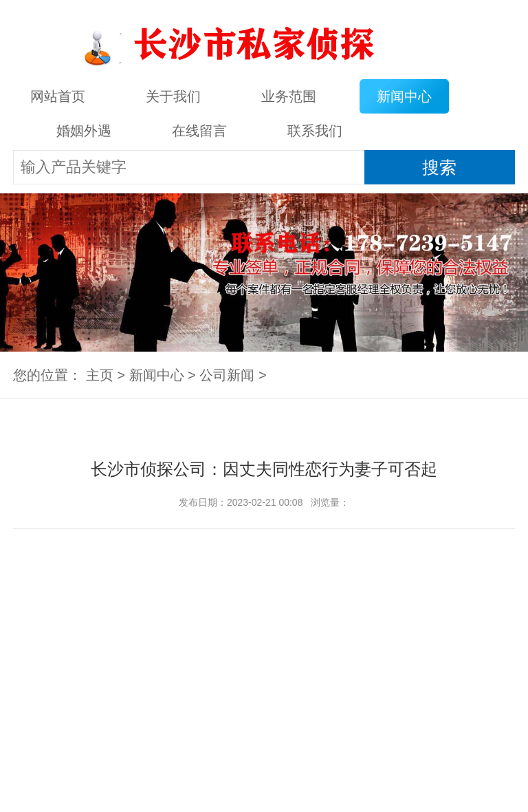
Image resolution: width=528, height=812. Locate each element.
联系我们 (315, 131)
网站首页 (58, 96)
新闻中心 (404, 96)
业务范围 (289, 96)
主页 (100, 375)
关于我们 (173, 96)
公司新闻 (227, 375)
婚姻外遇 (84, 131)
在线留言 (199, 131)
